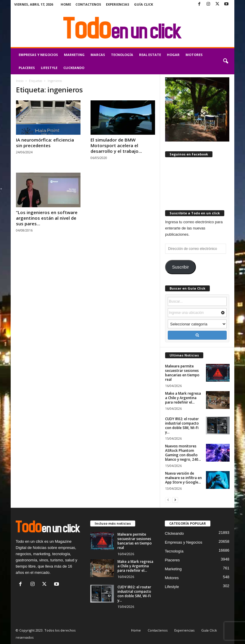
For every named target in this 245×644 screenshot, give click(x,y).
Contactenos (88, 4)
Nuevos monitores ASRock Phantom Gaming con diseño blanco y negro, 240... (183, 453)
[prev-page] (168, 500)
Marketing (74, 55)
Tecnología (122, 55)
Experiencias (118, 4)
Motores (194, 55)
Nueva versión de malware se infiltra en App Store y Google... (183, 478)
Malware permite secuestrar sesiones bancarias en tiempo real (182, 373)
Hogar (173, 55)
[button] (225, 61)
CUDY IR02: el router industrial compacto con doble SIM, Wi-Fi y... (182, 425)
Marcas (98, 55)
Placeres (27, 68)
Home (66, 4)
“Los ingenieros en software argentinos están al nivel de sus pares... (47, 218)
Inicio (20, 81)
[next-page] (175, 500)
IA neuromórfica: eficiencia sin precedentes (45, 143)
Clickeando (74, 68)
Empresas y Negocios (38, 55)
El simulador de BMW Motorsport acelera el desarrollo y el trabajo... (116, 145)
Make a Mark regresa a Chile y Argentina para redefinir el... (183, 398)
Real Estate (150, 55)
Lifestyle (49, 68)
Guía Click (144, 4)
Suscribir (180, 267)
